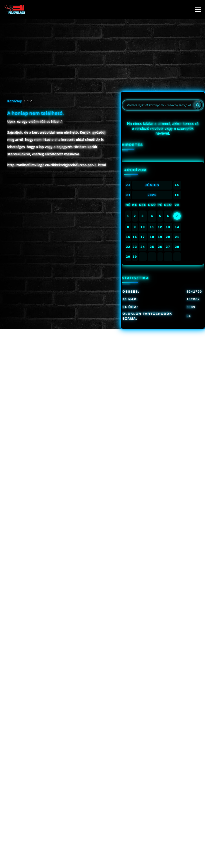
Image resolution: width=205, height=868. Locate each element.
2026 (152, 195)
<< (128, 185)
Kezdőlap (15, 101)
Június (152, 185)
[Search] (198, 105)
